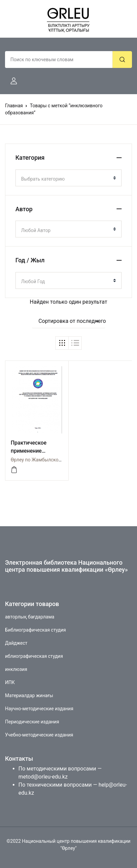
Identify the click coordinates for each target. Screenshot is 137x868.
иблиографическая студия (34, 656)
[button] (11, 81)
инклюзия (16, 669)
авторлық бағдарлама (30, 617)
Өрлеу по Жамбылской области (46, 460)
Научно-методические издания (39, 709)
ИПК (10, 682)
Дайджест (16, 643)
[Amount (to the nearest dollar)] (59, 60)
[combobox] (68, 178)
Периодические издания (32, 722)
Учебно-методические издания (39, 735)
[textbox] (66, 179)
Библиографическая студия (36, 630)
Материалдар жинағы (29, 695)
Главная (14, 106)
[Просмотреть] (14, 470)
